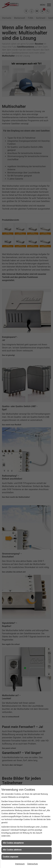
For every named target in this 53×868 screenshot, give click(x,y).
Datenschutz (33, 864)
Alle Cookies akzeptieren (13, 843)
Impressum (20, 864)
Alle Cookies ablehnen (12, 850)
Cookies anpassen (11, 857)
